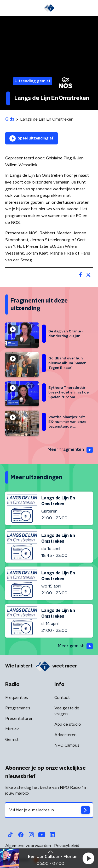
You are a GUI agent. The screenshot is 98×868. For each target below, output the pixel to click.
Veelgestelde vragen (67, 711)
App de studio (68, 724)
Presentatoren (19, 719)
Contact (62, 698)
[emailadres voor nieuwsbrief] (49, 810)
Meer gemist (75, 646)
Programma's (18, 708)
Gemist (12, 740)
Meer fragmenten (70, 450)
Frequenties (17, 698)
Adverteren (65, 735)
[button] (88, 858)
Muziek (12, 729)
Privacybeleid (67, 846)
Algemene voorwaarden (28, 846)
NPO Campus (67, 745)
